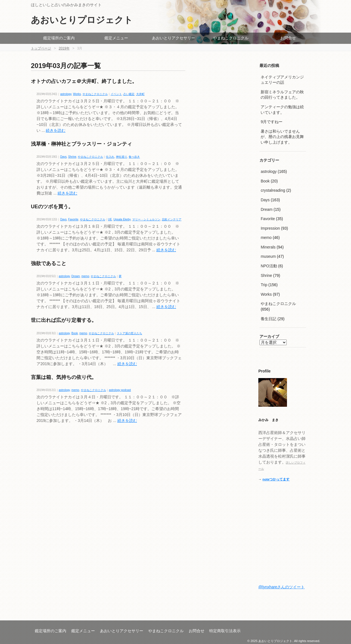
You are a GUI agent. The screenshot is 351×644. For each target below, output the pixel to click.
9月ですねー (272, 122)
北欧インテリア (172, 219)
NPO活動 (269, 266)
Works (77, 94)
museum (268, 256)
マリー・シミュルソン (146, 219)
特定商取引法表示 (225, 631)
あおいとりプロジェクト (82, 20)
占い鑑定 (129, 94)
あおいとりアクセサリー (174, 38)
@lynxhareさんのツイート (282, 587)
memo (85, 276)
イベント (116, 94)
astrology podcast (120, 390)
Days (64, 157)
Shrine (72, 157)
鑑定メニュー (116, 38)
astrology (66, 94)
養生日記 (268, 319)
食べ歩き (134, 157)
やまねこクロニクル (231, 38)
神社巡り (122, 157)
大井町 (140, 94)
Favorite (73, 219)
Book (75, 333)
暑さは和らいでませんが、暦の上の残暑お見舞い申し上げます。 (282, 137)
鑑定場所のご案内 (59, 38)
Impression (270, 228)
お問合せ (288, 38)
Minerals (268, 247)
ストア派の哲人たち (129, 333)
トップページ (41, 48)
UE (110, 219)
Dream (76, 276)
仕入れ (110, 157)
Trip (264, 285)
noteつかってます (276, 479)
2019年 (64, 48)
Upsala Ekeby (122, 219)
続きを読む (56, 130)
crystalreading (273, 190)
